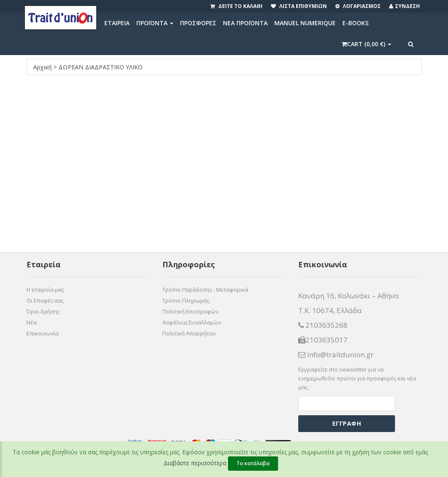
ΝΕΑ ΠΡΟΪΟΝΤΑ (245, 23)
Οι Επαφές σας (45, 300)
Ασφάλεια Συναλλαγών (192, 322)
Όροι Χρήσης (43, 311)
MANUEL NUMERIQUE (305, 23)
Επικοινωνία (42, 333)
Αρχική (43, 67)
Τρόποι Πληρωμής (186, 300)
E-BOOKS (355, 23)
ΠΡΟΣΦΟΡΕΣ (198, 23)
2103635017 (323, 340)
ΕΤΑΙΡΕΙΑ (117, 23)
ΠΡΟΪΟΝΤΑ (155, 23)
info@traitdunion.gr (336, 355)
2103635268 (323, 325)
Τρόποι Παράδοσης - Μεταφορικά (205, 290)
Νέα (32, 322)
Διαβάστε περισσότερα (195, 463)
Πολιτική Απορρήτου (189, 333)
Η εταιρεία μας (45, 290)
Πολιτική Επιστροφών (190, 311)
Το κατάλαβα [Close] (253, 463)
